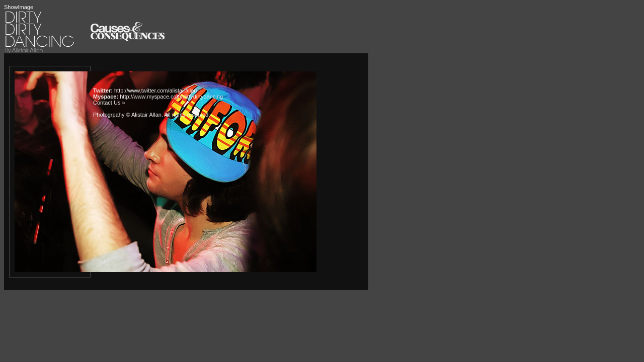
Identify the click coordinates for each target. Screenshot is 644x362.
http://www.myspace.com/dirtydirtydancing (171, 97)
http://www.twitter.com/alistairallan (155, 90)
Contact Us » (109, 103)
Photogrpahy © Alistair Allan (127, 115)
